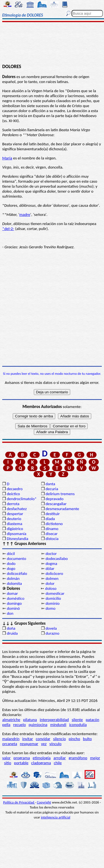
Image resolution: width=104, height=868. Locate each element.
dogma (51, 564)
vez (44, 744)
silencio (60, 739)
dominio (52, 603)
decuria (52, 489)
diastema (14, 524)
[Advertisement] (52, 43)
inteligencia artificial (55, 817)
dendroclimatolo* (22, 499)
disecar (51, 534)
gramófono (78, 758)
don (10, 613)
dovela (51, 628)
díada (50, 519)
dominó (13, 608)
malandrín (11, 739)
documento (16, 559)
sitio (8, 763)
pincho (74, 739)
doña (11, 628)
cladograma (41, 763)
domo (50, 608)
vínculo (55, 744)
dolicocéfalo (17, 573)
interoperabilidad (54, 720)
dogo (11, 569)
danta (50, 484)
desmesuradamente (62, 509)
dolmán (13, 578)
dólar (50, 569)
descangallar (56, 504)
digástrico (15, 529)
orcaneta (10, 744)
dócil (11, 554)
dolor (50, 583)
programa (22, 758)
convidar (43, 739)
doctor (51, 554)
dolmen (52, 578)
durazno (52, 633)
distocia (52, 539)
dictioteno (54, 524)
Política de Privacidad (19, 802)
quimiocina (38, 725)
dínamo (52, 529)
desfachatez (17, 509)
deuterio (14, 519)
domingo (14, 603)
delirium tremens (60, 494)
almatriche (11, 720)
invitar (28, 739)
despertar (15, 514)
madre (25, 215)
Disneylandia (17, 539)
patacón (92, 720)
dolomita (14, 583)
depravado (54, 499)
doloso (51, 588)
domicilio (53, 598)
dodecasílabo (57, 559)
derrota (13, 504)
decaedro (15, 489)
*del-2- (8, 229)
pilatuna (30, 720)
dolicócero (54, 573)
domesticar (55, 593)
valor (6, 758)
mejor (95, 758)
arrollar (60, 758)
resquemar (29, 744)
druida (12, 633)
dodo (11, 564)
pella (6, 725)
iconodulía (78, 725)
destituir (53, 514)
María (7, 158)
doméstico (15, 598)
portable (21, 763)
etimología (42, 758)
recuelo (20, 725)
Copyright (44, 802)
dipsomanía (17, 534)
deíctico (13, 494)
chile (58, 763)
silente (77, 720)
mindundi (58, 725)
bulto (87, 739)
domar (12, 593)
